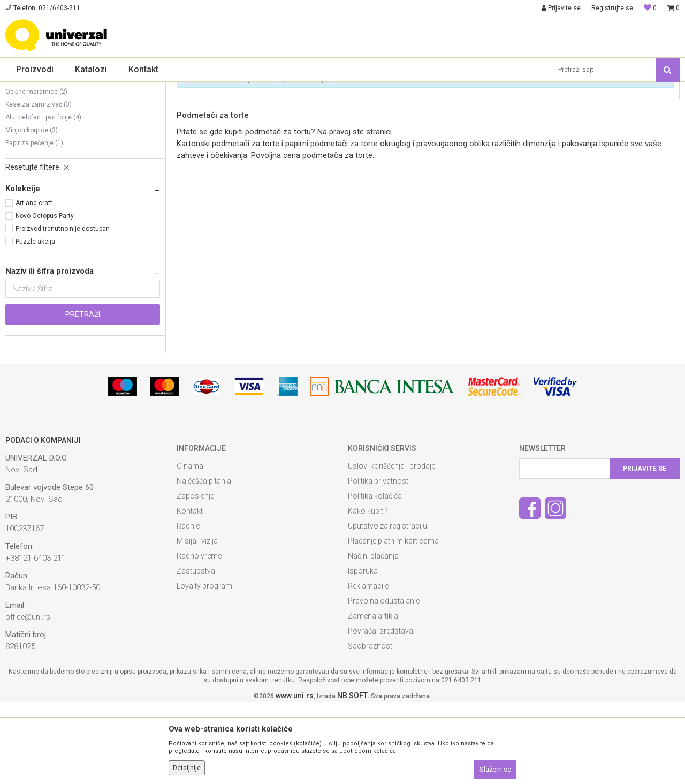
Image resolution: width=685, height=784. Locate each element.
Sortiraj (447, 107)
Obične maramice (36, 174)
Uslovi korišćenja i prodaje (391, 548)
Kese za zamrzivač (39, 186)
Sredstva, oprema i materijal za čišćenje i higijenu (150, 89)
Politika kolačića (375, 578)
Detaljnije (187, 768)
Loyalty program (204, 668)
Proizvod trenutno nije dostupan (63, 311)
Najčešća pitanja (204, 563)
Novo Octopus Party (45, 298)
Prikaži (551, 107)
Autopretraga (401, 107)
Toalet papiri (28, 148)
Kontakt (190, 593)
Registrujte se (612, 8)
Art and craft (34, 285)
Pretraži (83, 396)
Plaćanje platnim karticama (393, 623)
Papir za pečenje (34, 225)
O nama (190, 548)
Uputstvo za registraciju (387, 608)
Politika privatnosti (379, 563)
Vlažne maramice (36, 161)
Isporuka (363, 653)
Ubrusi (20, 135)
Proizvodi (55, 89)
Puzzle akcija (35, 323)
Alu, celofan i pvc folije (43, 199)
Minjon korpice (32, 212)
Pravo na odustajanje (384, 683)
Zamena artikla (373, 698)
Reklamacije (368, 668)
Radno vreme (199, 638)
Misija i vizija (197, 623)
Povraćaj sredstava (380, 713)
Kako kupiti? (368, 593)
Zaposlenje (195, 578)
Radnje (188, 608)
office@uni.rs (28, 699)
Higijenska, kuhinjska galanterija (279, 89)
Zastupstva (196, 653)
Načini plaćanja (373, 638)
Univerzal (19, 89)
